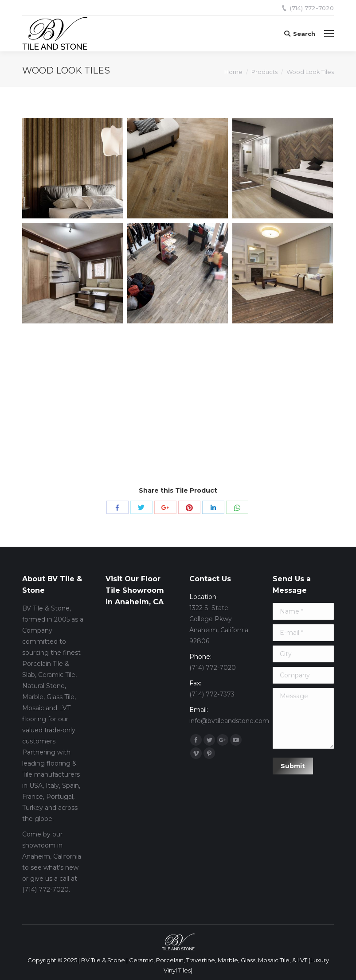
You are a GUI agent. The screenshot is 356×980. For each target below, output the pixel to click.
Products (264, 72)
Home (233, 72)
